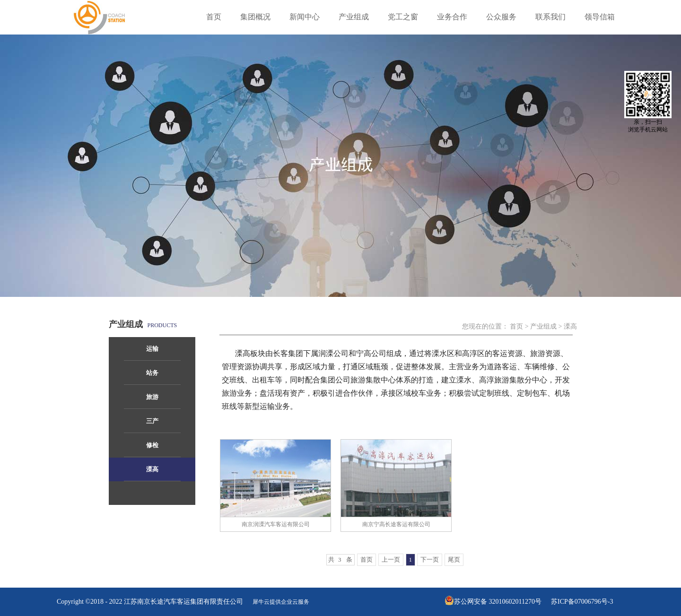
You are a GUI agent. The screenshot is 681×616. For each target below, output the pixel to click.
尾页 (454, 560)
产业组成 (543, 326)
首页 (214, 17)
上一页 (391, 560)
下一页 (430, 560)
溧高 (570, 326)
